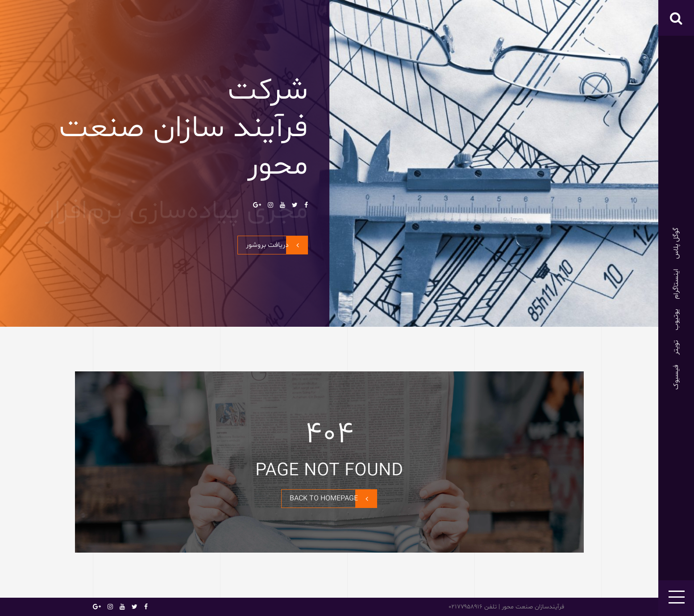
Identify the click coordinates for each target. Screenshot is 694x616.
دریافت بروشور (277, 245)
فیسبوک (676, 377)
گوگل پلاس (676, 243)
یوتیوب (676, 320)
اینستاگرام (676, 284)
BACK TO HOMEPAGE (333, 499)
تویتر (676, 348)
